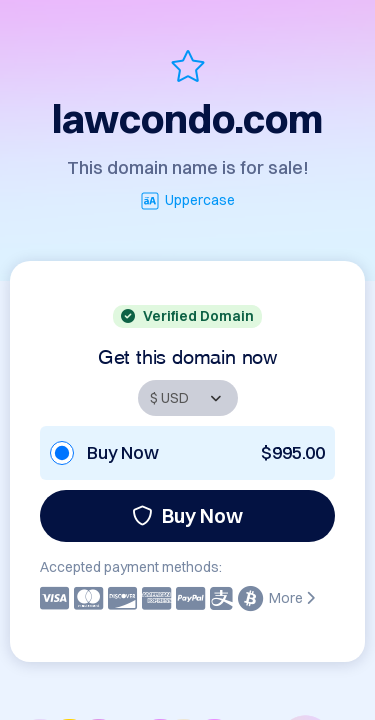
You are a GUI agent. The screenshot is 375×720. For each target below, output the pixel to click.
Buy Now (187, 515)
